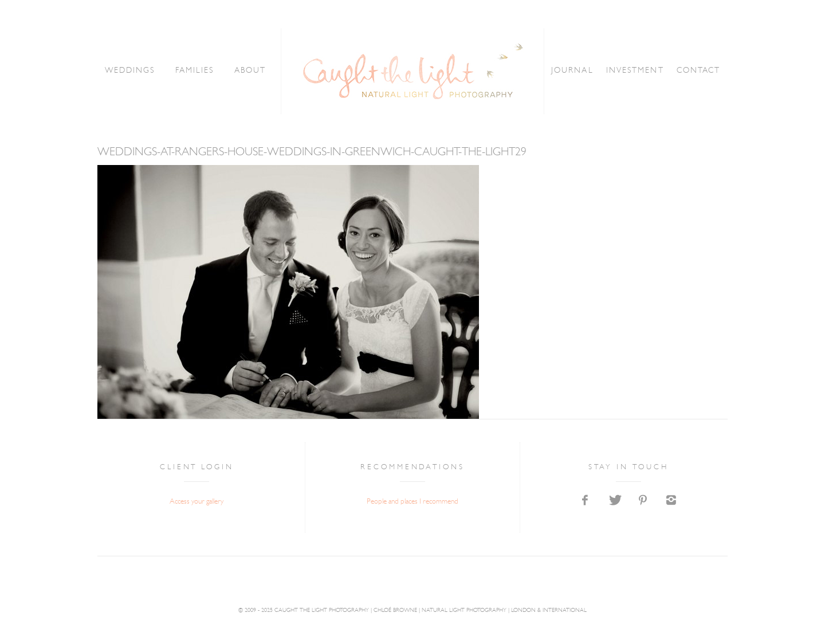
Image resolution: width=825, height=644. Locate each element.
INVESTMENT (633, 71)
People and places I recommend (412, 502)
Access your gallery (197, 502)
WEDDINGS (132, 71)
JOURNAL (571, 71)
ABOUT (251, 71)
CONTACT (696, 71)
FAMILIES (197, 71)
